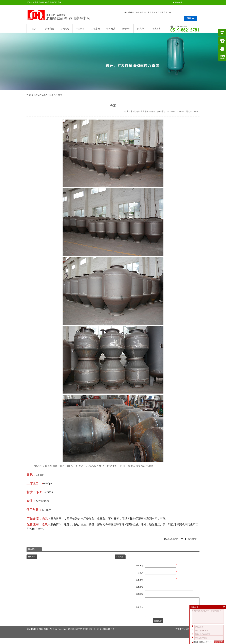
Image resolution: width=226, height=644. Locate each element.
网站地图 (179, 2)
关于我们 (50, 29)
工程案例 (95, 29)
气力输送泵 (155, 12)
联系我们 (141, 29)
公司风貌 (126, 29)
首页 (34, 29)
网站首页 (52, 94)
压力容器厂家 (165, 12)
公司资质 (111, 29)
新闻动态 (65, 29)
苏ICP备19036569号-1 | (105, 629)
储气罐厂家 (145, 12)
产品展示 (80, 29)
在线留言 (157, 29)
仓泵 (138, 12)
